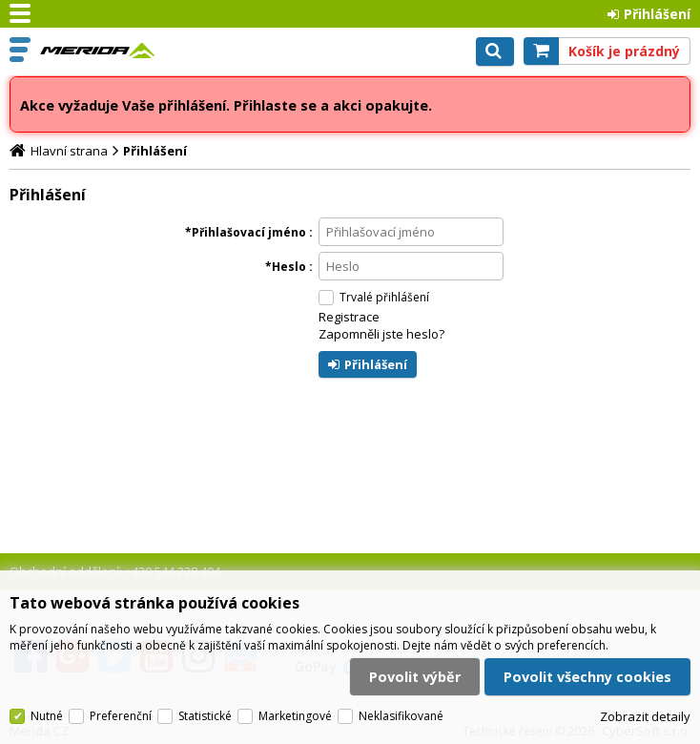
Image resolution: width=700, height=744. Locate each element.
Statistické (205, 717)
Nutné (47, 717)
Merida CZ (97, 51)
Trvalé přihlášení (384, 297)
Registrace (349, 317)
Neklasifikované (401, 717)
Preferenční (121, 717)
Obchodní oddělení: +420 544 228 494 (115, 571)
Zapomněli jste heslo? (381, 334)
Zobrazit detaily (645, 717)
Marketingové (295, 717)
